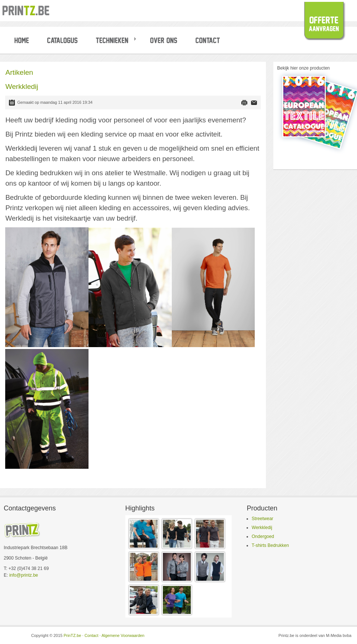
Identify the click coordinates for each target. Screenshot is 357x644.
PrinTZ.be (72, 635)
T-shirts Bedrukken (270, 545)
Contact (91, 635)
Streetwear (263, 519)
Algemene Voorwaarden (123, 635)
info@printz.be (24, 575)
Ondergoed (263, 536)
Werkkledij (262, 528)
